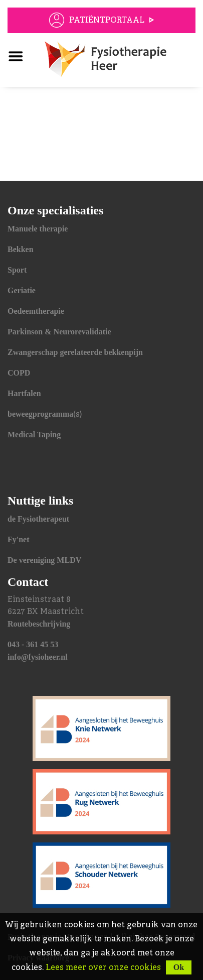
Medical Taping (34, 435)
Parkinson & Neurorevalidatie (59, 332)
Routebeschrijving (39, 624)
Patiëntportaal (107, 21)
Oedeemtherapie (36, 311)
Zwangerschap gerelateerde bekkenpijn (75, 352)
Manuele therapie (38, 229)
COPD (19, 373)
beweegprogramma (40, 414)
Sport (17, 270)
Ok (179, 967)
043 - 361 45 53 (33, 644)
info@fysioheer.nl (38, 657)
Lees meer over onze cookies (103, 968)
